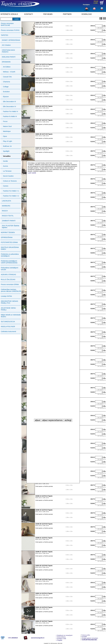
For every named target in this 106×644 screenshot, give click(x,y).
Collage (6, 87)
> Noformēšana (61, 637)
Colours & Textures (10, 181)
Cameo (6, 186)
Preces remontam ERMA (10, 284)
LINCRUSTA (6, 201)
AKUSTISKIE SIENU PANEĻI (8, 309)
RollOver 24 (7, 146)
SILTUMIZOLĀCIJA (8, 322)
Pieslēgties (86, 5)
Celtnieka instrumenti (8, 331)
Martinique (7, 131)
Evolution (6, 92)
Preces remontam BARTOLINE (7, 24)
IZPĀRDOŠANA (7, 237)
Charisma (6, 82)
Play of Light (8, 141)
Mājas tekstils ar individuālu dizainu (11, 316)
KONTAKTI (29, 14)
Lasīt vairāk (32, 173)
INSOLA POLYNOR (8, 326)
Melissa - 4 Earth (9, 72)
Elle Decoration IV (10, 106)
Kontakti (84, 637)
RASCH (5, 211)
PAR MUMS (48, 14)
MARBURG (6, 206)
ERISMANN (6, 62)
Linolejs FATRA (6, 296)
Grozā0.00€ (96, 2)
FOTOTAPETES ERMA (9, 242)
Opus (5, 136)
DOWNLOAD (87, 14)
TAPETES (4, 35)
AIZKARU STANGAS (8, 274)
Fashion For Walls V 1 (11, 191)
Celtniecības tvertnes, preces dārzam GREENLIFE (11, 290)
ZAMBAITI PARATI (9, 221)
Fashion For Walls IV (11, 111)
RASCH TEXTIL (8, 216)
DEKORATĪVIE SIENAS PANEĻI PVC (9, 302)
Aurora (5, 166)
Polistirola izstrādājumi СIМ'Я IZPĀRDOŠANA (9, 262)
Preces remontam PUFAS (10, 30)
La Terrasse (7, 171)
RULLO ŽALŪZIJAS (8, 279)
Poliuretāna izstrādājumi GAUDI (10, 269)
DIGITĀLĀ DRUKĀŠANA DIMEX (10, 248)
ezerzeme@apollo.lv (38, 638)
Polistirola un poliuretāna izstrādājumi (10, 255)
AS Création (6, 45)
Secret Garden (8, 176)
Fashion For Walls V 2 (11, 196)
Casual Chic (7, 77)
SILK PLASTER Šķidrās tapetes (11, 227)
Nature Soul (7, 126)
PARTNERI (67, 14)
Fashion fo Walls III (10, 116)
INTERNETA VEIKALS (9, 14)
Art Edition (7, 67)
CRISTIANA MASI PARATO (8, 51)
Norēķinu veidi (61, 639)
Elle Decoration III (9, 101)
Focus (5, 121)
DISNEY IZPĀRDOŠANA (11, 40)
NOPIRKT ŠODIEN (8, 232)
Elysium (6, 97)
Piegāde (59, 640)
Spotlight (6, 151)
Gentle (5, 161)
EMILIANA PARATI (9, 57)
